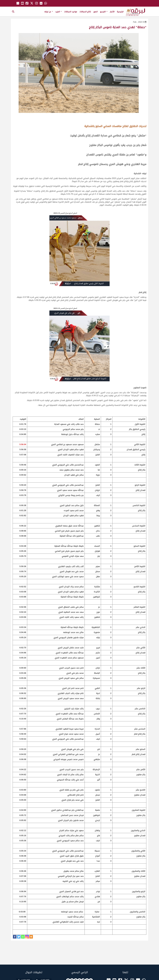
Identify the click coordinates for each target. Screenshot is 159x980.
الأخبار (112, 12)
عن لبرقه (49, 12)
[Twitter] (19, 937)
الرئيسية (120, 12)
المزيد (58, 12)
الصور (95, 12)
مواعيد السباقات (71, 12)
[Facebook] (15, 937)
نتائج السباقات (85, 12)
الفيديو (104, 12)
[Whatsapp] (23, 937)
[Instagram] (27, 937)
